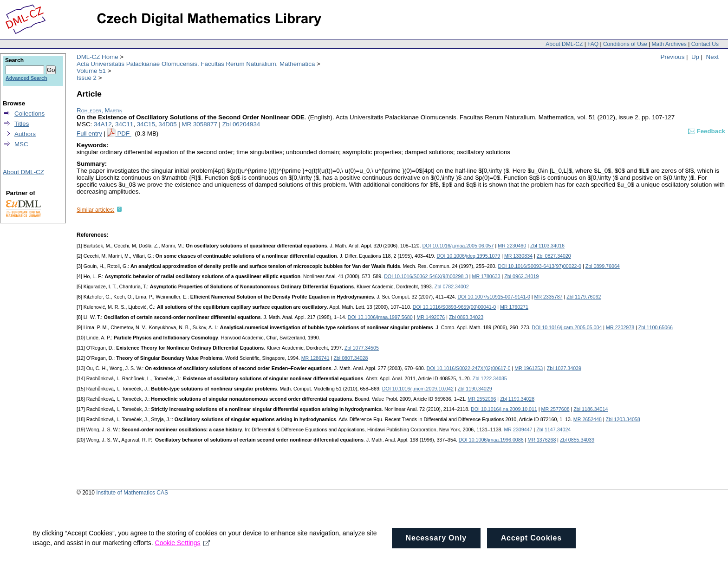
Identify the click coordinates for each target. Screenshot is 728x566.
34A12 (103, 124)
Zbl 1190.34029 (475, 389)
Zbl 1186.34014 (591, 409)
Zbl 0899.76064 (603, 266)
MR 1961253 (529, 368)
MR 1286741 (315, 358)
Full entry (89, 133)
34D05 (167, 124)
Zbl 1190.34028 (517, 399)
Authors (25, 134)
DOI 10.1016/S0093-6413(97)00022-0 (539, 266)
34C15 (146, 124)
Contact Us (705, 44)
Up (695, 57)
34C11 (124, 124)
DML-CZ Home (97, 57)
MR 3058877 (200, 124)
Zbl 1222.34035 (490, 378)
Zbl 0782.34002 (452, 286)
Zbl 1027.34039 (564, 368)
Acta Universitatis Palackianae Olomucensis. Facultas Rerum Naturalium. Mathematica (196, 64)
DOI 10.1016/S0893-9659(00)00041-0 (455, 307)
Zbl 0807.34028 (351, 358)
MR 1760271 (514, 307)
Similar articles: (95, 210)
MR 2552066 (482, 399)
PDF (124, 133)
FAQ (593, 44)
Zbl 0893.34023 (466, 317)
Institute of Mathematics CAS (132, 493)
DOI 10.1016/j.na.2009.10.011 (504, 409)
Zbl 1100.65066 (656, 327)
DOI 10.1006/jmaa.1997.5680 (380, 317)
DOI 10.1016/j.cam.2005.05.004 (567, 327)
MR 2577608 (556, 409)
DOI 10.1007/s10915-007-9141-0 (494, 297)
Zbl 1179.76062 (584, 297)
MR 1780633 (486, 276)
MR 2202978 (620, 327)
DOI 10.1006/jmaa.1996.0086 (491, 440)
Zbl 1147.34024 (553, 429)
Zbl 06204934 (241, 124)
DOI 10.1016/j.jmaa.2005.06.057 (458, 246)
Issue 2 (87, 78)
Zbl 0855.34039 (577, 440)
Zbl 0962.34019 (521, 276)
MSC (21, 144)
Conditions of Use (625, 44)
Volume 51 (91, 71)
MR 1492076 (431, 317)
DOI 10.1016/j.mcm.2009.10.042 (418, 389)
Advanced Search (26, 78)
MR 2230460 (512, 246)
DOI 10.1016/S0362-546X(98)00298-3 (426, 276)
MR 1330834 (518, 256)
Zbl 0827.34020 (554, 256)
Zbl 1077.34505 (362, 348)
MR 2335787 (549, 297)
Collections (29, 114)
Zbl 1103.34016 (547, 246)
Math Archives (669, 44)
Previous (673, 57)
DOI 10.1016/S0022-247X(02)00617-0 (469, 368)
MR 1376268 (542, 440)
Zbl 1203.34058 (623, 419)
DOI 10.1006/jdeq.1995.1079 (468, 256)
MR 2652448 (588, 419)
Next (712, 57)
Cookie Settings (183, 554)
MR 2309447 (518, 429)
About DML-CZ (564, 44)
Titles (22, 124)
